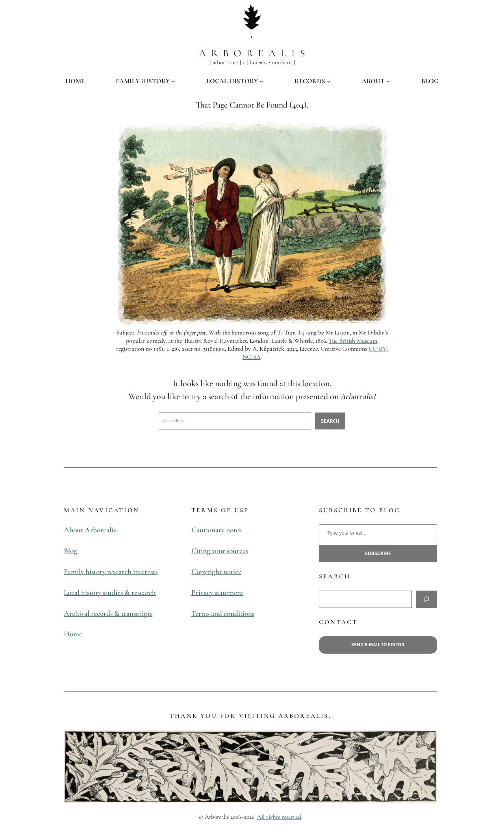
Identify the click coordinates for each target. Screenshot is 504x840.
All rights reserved (279, 817)
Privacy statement (217, 593)
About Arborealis (90, 530)
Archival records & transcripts (108, 613)
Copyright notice (216, 572)
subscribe (378, 553)
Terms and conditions (223, 613)
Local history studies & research (110, 593)
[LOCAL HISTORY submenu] (261, 81)
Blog (70, 551)
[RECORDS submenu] (329, 81)
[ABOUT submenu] (388, 81)
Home (73, 634)
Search (330, 421)
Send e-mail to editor (378, 645)
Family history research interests (111, 572)
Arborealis (254, 53)
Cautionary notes (216, 530)
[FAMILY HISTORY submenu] (173, 81)
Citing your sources (220, 551)
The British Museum (353, 341)
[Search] (426, 599)
